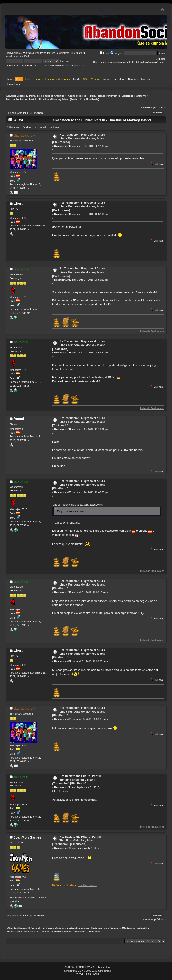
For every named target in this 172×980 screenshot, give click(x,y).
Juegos (116, 53)
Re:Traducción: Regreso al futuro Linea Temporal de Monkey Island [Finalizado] (79, 485)
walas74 (140, 96)
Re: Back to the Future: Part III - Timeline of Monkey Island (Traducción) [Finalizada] (77, 780)
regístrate (64, 53)
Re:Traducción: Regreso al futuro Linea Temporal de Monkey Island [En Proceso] (79, 138)
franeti (19, 419)
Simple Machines (102, 967)
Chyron (20, 204)
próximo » (160, 107)
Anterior (22, 113)
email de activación (17, 56)
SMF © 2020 (85, 967)
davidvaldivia (24, 135)
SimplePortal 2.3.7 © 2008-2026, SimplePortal (88, 971)
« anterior (147, 107)
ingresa (51, 53)
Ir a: (122, 941)
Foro (104, 53)
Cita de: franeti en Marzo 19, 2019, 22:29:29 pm (78, 505)
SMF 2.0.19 (71, 967)
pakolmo (21, 269)
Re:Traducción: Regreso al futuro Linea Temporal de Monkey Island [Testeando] (79, 345)
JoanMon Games (27, 837)
